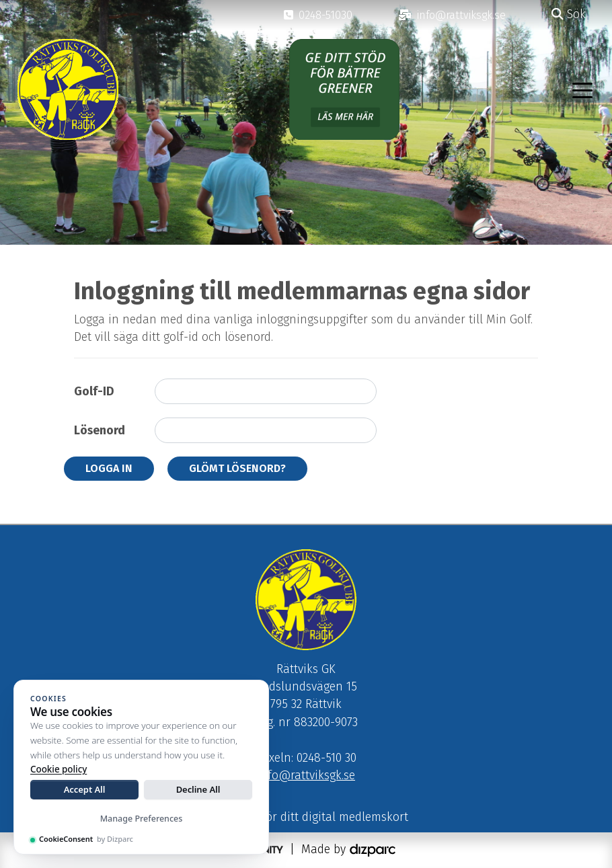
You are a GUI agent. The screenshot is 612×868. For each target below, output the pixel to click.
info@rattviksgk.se (306, 776)
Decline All (198, 789)
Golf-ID (94, 392)
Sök (569, 14)
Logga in (109, 468)
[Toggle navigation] (582, 89)
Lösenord (100, 431)
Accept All (85, 789)
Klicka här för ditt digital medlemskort (306, 817)
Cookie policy (59, 769)
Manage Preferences (142, 819)
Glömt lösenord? (237, 468)
